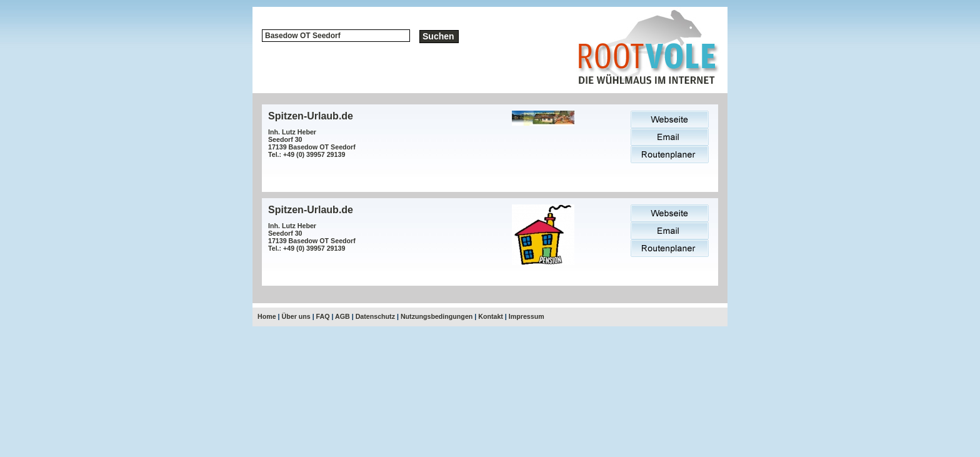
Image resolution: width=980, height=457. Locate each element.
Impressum (527, 316)
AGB (342, 316)
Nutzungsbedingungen (437, 316)
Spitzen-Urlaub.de (311, 116)
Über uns (296, 316)
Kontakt (491, 316)
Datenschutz (375, 316)
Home (267, 316)
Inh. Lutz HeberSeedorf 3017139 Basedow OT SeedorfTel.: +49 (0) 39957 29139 (312, 143)
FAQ (323, 316)
